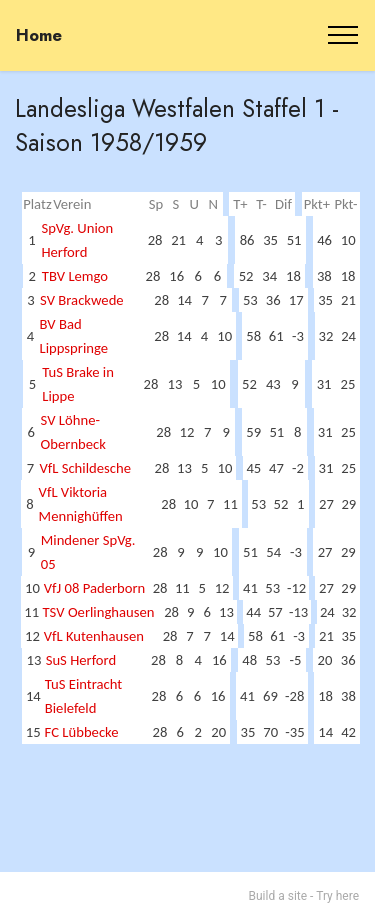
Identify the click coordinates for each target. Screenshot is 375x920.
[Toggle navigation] (343, 35)
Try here (337, 896)
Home (39, 35)
